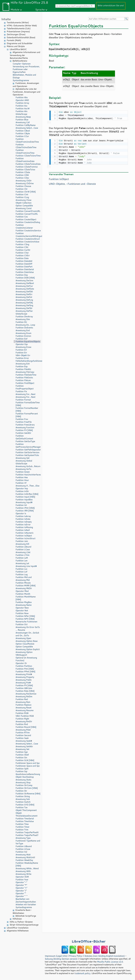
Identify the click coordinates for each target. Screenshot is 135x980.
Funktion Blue (22, 120)
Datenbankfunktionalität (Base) (21, 37)
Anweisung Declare (24, 280)
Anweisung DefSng (24, 305)
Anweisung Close (23, 200)
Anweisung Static (24, 780)
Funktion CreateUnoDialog (28, 222)
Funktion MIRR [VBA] (26, 586)
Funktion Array (22, 103)
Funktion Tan (22, 807)
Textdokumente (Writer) (18, 23)
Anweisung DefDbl (24, 292)
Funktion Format (23, 400)
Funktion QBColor (24, 688)
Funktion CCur (22, 136)
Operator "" (21, 893)
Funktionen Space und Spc (28, 763)
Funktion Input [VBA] (25, 497)
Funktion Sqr (21, 771)
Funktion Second (23, 735)
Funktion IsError (23, 525)
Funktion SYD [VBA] (25, 805)
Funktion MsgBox (24, 602)
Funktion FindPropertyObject (25, 387)
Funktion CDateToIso (25, 170)
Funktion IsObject (24, 536)
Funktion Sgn (22, 752)
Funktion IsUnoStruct (25, 538)
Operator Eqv (22, 344)
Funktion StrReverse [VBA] (28, 794)
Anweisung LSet (23, 552)
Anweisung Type (23, 838)
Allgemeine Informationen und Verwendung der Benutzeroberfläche (25, 55)
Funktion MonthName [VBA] (26, 598)
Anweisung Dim (23, 319)
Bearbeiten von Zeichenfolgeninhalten (26, 900)
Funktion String (23, 796)
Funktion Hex (22, 477)
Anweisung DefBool (25, 283)
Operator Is (21, 513)
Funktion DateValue (25, 272)
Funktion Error (22, 358)
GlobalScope (21, 114)
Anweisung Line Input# (26, 566)
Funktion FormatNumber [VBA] (27, 409)
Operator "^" (21, 896)
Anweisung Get (23, 458)
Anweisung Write (23, 874)
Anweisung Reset (23, 708)
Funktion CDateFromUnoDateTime (27, 140)
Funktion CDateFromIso (27, 167)
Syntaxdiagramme (21, 80)
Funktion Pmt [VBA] (25, 669)
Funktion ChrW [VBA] (26, 192)
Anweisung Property (25, 677)
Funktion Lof (21, 572)
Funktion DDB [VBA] (25, 278)
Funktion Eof (21, 339)
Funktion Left (22, 558)
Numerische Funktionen (26, 622)
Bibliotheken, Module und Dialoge (24, 76)
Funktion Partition (24, 666)
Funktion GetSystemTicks (27, 455)
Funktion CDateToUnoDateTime (26, 146)
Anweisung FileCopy (25, 372)
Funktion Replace (23, 705)
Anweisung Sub (23, 799)
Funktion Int (21, 505)
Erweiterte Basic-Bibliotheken (22, 912)
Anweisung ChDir (24, 181)
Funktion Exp (22, 366)
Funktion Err (21, 353)
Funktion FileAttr (23, 369)
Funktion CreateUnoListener (24, 226)
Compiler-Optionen (22, 64)
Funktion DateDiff (24, 264)
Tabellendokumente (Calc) (19, 28)
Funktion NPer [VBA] (25, 616)
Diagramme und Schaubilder (20, 43)
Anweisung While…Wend (27, 868)
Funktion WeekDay (24, 860)
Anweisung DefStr (24, 308)
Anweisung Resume (25, 710)
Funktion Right (22, 719)
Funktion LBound (23, 547)
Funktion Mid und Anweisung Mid (24, 579)
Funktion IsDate (23, 519)
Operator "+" (21, 888)
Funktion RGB (22, 713)
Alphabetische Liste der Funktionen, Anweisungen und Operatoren (26, 92)
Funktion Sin (21, 758)
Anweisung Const (24, 208)
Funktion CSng (22, 244)
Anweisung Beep (23, 117)
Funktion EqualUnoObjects (28, 341)
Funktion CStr (22, 247)
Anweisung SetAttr (24, 746)
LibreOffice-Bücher (89, 941)
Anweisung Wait (23, 855)
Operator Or (21, 663)
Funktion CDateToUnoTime (28, 156)
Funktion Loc (21, 569)
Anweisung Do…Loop (25, 325)
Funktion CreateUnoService (28, 231)
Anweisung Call (23, 122)
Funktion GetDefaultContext (24, 437)
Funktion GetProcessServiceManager (28, 445)
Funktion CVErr (23, 255)
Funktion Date (22, 258)
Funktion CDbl (22, 175)
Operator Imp (22, 488)
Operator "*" (21, 885)
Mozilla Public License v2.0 (110, 962)
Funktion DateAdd (24, 261)
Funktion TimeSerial (25, 819)
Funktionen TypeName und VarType (28, 842)
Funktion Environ (23, 336)
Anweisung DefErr (24, 294)
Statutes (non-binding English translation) (104, 956)
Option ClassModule (25, 644)
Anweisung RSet (23, 730)
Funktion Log (22, 574)
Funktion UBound (24, 846)
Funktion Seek (22, 738)
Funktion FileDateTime (26, 375)
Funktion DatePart (24, 267)
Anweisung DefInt (24, 297)
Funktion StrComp (24, 785)
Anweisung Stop (23, 782)
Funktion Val (21, 852)
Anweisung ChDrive (25, 183)
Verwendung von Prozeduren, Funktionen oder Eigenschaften (26, 69)
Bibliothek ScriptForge (26, 916)
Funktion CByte (23, 133)
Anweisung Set (22, 749)
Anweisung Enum (23, 333)
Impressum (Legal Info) (56, 956)
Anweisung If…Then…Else (27, 486)
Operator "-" (21, 882)
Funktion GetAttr (23, 433)
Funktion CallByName (26, 125)
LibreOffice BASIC (18, 49)
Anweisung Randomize (26, 694)
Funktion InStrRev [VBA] (27, 494)
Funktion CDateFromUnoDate (25, 160)
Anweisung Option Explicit (28, 649)
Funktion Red (22, 699)
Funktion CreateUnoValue (27, 242)
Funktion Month (23, 594)
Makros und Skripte (16, 46)
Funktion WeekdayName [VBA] (27, 864)
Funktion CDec (22, 178)
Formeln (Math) (14, 40)
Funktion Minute (23, 583)
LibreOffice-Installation (18, 928)
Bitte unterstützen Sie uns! (111, 5)
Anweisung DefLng (24, 300)
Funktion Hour (22, 480)
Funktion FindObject (25, 383)
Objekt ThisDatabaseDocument (26, 814)
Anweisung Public (24, 680)
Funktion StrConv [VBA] (27, 788)
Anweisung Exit (23, 364)
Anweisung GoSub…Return (28, 466)
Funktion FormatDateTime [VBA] (28, 404)
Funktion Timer (22, 827)
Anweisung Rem (23, 702)
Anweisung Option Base (26, 641)
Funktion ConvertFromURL (28, 211)
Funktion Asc (21, 106)
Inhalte (6, 19)
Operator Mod (22, 591)
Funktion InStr (22, 491)
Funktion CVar (22, 253)
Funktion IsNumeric (25, 533)
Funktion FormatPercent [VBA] (27, 415)
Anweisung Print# (24, 674)
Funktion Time (22, 824)
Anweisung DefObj (24, 303)
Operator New (22, 608)
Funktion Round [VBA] (26, 727)
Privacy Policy (76, 956)
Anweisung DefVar (24, 311)
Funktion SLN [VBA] (25, 760)
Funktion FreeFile (24, 422)
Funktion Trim (22, 830)
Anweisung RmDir (24, 721)
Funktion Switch (23, 802)
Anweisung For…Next (25, 394)
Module (15, 9)
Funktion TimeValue (25, 821)
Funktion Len (21, 561)
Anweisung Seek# (24, 741)
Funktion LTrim (22, 555)
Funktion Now (22, 613)
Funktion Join (22, 541)
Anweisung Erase (23, 347)
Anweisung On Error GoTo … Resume (28, 629)
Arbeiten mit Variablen (26, 905)
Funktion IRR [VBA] (25, 511)
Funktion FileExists (24, 378)
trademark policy (82, 973)
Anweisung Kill (22, 544)
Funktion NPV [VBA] (25, 619)
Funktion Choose (23, 186)
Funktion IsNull (23, 530)
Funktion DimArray (24, 317)
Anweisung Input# (24, 502)
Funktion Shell (22, 755)
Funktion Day (22, 275)
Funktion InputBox (24, 500)
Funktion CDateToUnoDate (28, 164)
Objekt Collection (24, 203)
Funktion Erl (21, 350)
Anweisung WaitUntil (25, 857)
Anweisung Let (22, 563)
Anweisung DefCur (24, 286)
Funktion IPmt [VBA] (25, 508)
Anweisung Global (24, 461)
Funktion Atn (21, 111)
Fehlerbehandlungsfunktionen (28, 361)
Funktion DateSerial (25, 269)
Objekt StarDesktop (25, 777)
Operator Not (22, 611)
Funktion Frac (22, 419)
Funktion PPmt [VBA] (25, 672)
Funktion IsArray (23, 516)
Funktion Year (22, 880)
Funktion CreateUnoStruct (28, 239)
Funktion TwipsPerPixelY (27, 835)
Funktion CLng (22, 197)
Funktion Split (22, 769)
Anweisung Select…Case (27, 128)
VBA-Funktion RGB (25, 716)
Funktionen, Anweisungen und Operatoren (26, 85)
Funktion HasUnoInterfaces (28, 475)
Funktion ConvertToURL (27, 214)
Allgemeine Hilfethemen (18, 931)
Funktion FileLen (23, 380)
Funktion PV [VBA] (24, 685)
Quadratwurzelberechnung (28, 774)
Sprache (40, 9)
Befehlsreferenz (20, 61)
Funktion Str (21, 791)
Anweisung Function (25, 427)
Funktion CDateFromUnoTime (25, 151)
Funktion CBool (23, 131)
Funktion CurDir (23, 250)
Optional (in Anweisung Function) (26, 659)
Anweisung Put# (23, 683)
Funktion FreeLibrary (25, 425)
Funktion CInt (22, 194)
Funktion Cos (22, 217)
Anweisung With (23, 871)
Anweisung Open (23, 638)
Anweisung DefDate (25, 289)
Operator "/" (21, 891)
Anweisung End (23, 330)
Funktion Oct (22, 624)
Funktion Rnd (22, 724)
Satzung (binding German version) (61, 959)
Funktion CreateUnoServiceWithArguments (28, 235)
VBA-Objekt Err (23, 355)
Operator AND (22, 100)
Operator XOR (22, 877)
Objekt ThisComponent (26, 810)
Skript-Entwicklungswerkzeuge (24, 925)
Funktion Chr (22, 189)
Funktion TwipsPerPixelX (27, 832)
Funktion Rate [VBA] (25, 691)
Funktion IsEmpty (24, 522)
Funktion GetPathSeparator (28, 450)
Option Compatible (24, 206)
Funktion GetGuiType (25, 441)
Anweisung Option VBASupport (24, 654)
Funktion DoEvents (24, 328)
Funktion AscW (23, 108)
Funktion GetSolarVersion (27, 452)
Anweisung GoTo (23, 469)
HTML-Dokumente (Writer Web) (22, 26)
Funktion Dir (21, 322)
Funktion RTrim (23, 733)
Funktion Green (23, 472)
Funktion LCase (23, 549)
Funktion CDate (23, 172)
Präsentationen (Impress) (18, 31)
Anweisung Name (24, 605)
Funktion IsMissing (24, 527)
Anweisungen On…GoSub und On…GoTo (27, 634)
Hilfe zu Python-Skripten (21, 922)
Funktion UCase (23, 849)
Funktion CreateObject (26, 219)
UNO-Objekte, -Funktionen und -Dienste (72, 183)
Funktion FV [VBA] (24, 430)
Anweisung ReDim (24, 696)
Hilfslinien (17, 919)
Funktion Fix (21, 391)
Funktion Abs (22, 97)
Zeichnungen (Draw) (16, 34)
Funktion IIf (21, 483)
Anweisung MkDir (24, 588)
